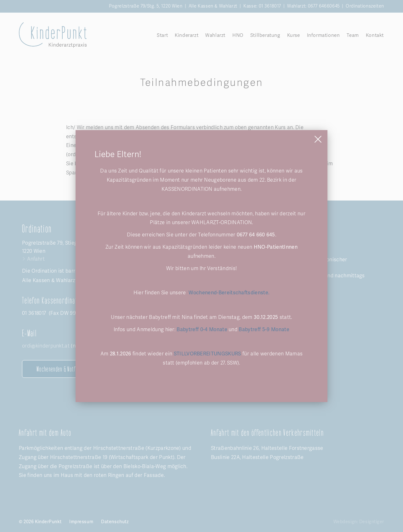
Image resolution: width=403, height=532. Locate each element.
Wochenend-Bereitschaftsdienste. (228, 293)
